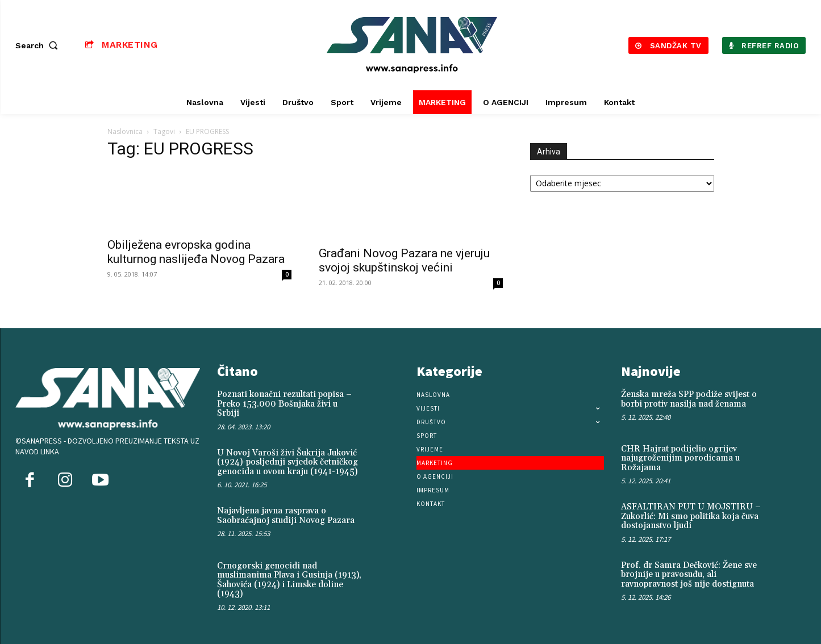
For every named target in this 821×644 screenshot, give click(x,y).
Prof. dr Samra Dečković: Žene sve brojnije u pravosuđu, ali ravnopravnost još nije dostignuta (689, 575)
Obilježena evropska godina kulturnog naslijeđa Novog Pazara (196, 252)
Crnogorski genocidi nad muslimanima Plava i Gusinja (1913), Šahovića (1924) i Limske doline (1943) (289, 580)
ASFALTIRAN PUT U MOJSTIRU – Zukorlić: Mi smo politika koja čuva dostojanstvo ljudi (691, 516)
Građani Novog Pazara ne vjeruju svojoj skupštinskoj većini (404, 260)
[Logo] (412, 45)
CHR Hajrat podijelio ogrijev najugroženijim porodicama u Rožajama (680, 458)
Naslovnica (125, 131)
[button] (39, 45)
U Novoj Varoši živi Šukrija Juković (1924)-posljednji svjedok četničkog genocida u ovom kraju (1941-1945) (287, 462)
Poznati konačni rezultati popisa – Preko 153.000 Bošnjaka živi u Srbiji (284, 404)
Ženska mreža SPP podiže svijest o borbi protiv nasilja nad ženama (689, 399)
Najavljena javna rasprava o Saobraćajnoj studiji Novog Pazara (286, 516)
